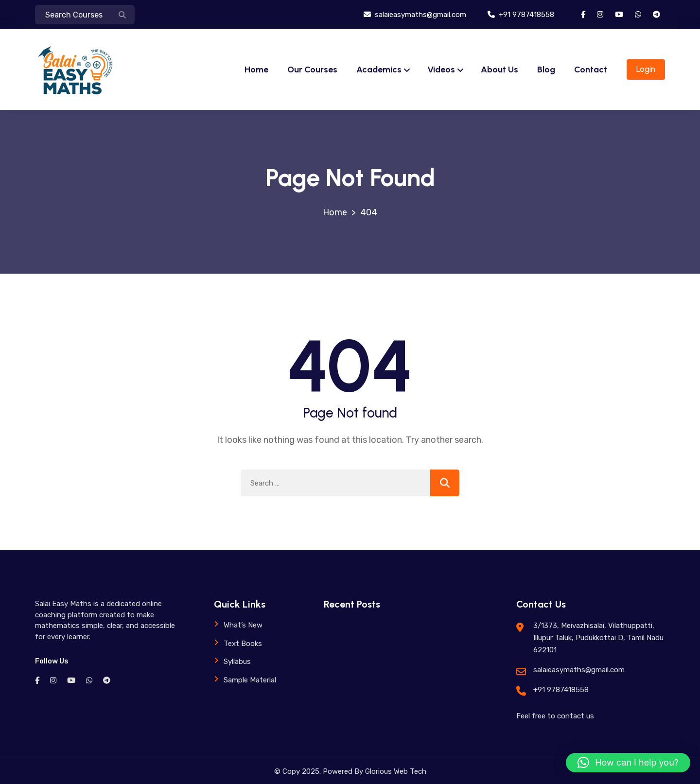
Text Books (243, 644)
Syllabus (237, 662)
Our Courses (312, 70)
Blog (546, 70)
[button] (628, 763)
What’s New (243, 625)
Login (646, 69)
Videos (441, 70)
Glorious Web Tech (395, 771)
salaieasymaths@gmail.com (415, 15)
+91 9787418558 (521, 15)
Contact (591, 70)
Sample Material (250, 680)
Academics (379, 70)
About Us (499, 70)
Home (256, 70)
